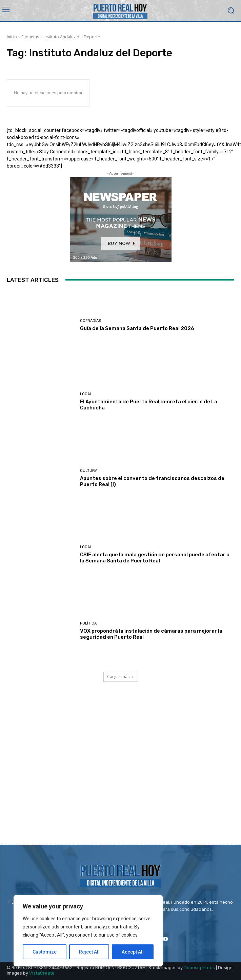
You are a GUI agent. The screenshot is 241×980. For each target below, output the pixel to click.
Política (88, 623)
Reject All (89, 952)
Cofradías (91, 321)
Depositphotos (199, 968)
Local (86, 394)
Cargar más (121, 677)
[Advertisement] (120, 770)
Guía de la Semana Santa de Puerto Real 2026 (137, 328)
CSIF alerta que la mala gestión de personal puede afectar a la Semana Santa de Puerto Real (155, 558)
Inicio (12, 37)
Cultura (89, 471)
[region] (88, 931)
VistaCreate (42, 973)
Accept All (133, 952)
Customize (45, 952)
